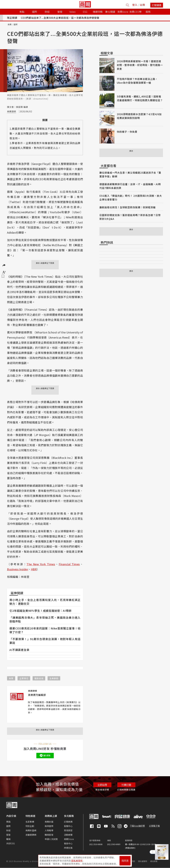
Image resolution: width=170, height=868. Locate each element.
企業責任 (24, 678)
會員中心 (68, 843)
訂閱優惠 (157, 5)
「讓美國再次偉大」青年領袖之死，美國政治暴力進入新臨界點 (45, 619)
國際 (16, 24)
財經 (8, 830)
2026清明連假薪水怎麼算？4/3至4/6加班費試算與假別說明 (139, 116)
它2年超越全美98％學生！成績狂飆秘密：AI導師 (40, 611)
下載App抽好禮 (137, 826)
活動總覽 (68, 835)
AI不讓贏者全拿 (19, 650)
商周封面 (49, 822)
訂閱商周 (68, 822)
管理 (8, 835)
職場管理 (49, 835)
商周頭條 (12, 111)
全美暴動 (54, 678)
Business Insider (18, 569)
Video (72, 12)
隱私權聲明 (143, 861)
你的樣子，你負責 (127, 132)
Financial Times (69, 564)
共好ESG (11, 843)
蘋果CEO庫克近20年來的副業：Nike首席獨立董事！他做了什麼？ (45, 630)
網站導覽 (154, 861)
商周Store (123, 12)
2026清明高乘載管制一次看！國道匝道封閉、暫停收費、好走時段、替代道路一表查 (140, 65)
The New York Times (41, 564)
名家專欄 (30, 822)
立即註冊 (102, 785)
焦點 (8, 822)
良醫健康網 (31, 835)
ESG (85, 12)
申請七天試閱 (51, 839)
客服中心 (68, 826)
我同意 (125, 861)
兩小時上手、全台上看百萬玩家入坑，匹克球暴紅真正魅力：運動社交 (45, 602)
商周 (10, 24)
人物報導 (49, 830)
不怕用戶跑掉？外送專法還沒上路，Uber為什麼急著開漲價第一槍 (137, 81)
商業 (11, 678)
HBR (34, 569)
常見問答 (68, 830)
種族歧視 (39, 678)
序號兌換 (68, 848)
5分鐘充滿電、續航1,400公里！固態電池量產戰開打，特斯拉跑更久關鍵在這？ (140, 98)
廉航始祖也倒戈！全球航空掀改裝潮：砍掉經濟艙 (128, 207)
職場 (8, 839)
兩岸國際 (49, 826)
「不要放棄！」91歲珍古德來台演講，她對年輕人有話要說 (45, 641)
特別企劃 (30, 826)
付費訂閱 (126, 785)
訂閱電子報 (154, 826)
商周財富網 (31, 830)
